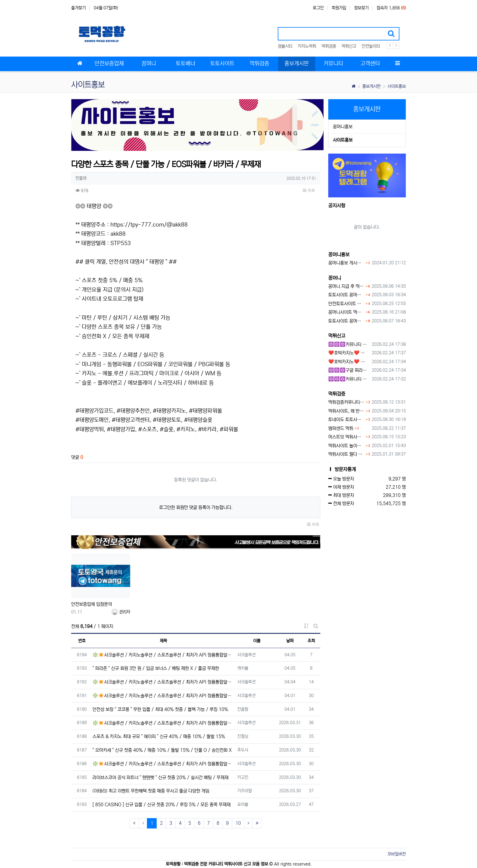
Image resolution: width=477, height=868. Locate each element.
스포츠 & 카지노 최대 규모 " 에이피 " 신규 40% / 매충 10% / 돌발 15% (159, 736)
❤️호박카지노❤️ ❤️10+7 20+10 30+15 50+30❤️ (349, 353)
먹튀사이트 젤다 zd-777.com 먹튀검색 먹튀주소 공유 (346, 454)
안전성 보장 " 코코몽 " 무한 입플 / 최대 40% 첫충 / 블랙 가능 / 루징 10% (160, 709)
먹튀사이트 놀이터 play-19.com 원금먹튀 (346, 446)
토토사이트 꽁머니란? (346, 295)
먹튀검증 (329, 46)
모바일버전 (397, 854)
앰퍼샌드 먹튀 (341, 428)
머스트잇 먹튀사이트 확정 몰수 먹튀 (346, 437)
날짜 (290, 641)
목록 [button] (309, 191)
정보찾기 (361, 8)
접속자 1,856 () (391, 8)
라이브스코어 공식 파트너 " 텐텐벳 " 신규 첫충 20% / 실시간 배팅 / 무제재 (160, 778)
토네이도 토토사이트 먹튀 (346, 420)
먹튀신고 (349, 46)
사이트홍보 (397, 86)
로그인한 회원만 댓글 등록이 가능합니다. (196, 507)
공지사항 (337, 206)
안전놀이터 (371, 46)
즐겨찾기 (78, 8)
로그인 (318, 8)
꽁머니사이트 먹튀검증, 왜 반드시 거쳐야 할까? (346, 312)
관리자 (121, 612)
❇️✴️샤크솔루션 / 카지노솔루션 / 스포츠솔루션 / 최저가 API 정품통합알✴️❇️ (163, 655)
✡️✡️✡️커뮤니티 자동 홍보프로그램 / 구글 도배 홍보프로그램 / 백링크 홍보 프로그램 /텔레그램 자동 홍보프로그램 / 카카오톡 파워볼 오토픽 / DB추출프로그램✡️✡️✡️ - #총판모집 (349, 344)
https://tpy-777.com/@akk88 (149, 225)
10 (238, 823)
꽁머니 (335, 278)
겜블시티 (285, 46)
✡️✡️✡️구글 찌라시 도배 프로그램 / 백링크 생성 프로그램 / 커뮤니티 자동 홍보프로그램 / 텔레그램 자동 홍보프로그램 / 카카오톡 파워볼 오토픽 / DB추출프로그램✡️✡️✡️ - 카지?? (349, 370)
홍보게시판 (371, 86)
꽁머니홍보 (343, 127)
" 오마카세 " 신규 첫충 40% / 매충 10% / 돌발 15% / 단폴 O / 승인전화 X (162, 750)
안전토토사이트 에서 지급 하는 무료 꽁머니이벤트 (346, 304)
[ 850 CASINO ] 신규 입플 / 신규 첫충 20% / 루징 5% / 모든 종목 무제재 (162, 805)
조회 (311, 641)
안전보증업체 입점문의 (92, 604)
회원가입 (339, 8)
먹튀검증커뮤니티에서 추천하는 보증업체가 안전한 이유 (346, 402)
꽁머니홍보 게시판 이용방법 (346, 263)
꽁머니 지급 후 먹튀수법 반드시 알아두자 (346, 286)
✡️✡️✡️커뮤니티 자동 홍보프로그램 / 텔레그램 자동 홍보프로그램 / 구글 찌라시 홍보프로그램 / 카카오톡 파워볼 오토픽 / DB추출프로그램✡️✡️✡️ (349, 379)
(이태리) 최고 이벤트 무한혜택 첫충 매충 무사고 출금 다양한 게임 (151, 791)
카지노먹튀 (307, 46)
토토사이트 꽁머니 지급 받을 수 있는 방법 (346, 321)
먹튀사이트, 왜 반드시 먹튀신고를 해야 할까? (346, 411)
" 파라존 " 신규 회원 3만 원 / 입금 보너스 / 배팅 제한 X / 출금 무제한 (156, 668)
